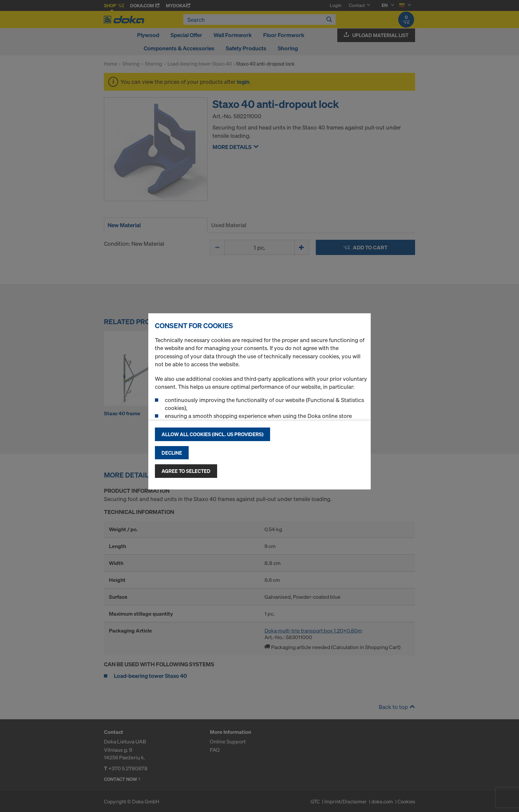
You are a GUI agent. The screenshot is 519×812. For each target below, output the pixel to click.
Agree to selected (186, 471)
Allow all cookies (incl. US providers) (212, 434)
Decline (172, 453)
